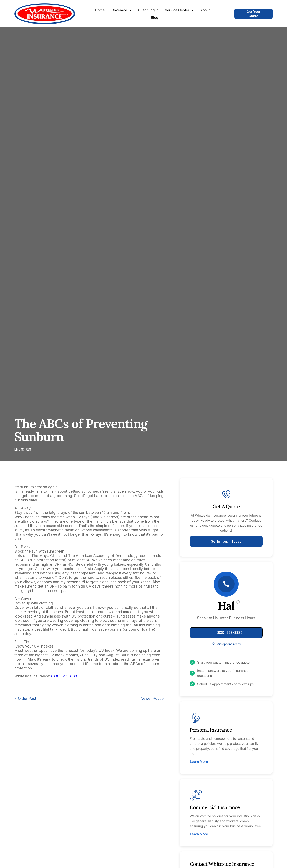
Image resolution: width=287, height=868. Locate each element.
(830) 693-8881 (65, 676)
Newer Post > (152, 698)
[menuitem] (100, 10)
